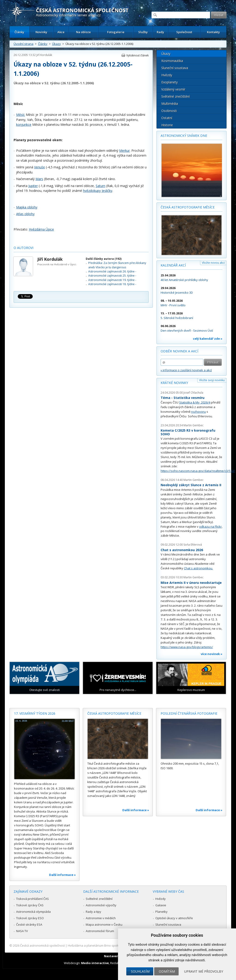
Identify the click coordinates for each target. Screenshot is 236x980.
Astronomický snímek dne (184, 136)
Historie (167, 125)
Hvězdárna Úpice (41, 229)
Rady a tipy (93, 912)
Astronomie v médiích (101, 918)
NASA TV (22, 931)
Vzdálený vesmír (173, 89)
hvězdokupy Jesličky (98, 191)
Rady (160, 32)
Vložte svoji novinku (212, 380)
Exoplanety (170, 82)
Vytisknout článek (137, 55)
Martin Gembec (193, 425)
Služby (143, 32)
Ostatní (167, 118)
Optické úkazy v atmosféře (174, 918)
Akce (61, 32)
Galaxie (161, 905)
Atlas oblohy (25, 214)
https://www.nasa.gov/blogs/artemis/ (187, 647)
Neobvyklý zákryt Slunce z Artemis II (191, 485)
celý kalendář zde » (208, 339)
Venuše (40, 167)
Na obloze (83, 32)
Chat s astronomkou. (198, 568)
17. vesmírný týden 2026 (35, 713)
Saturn (100, 186)
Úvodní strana (24, 44)
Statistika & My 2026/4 (195, 402)
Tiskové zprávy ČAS (30, 905)
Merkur (124, 151)
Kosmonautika (172, 61)
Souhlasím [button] (140, 971)
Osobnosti (169, 111)
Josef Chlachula (193, 393)
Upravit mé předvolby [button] (204, 971)
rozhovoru (198, 412)
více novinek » (212, 654)
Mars (39, 179)
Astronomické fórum (100, 931)
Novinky (41, 32)
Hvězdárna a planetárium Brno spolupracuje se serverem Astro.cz (114, 945)
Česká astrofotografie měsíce (188, 207)
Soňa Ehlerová (193, 545)
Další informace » (62, 875)
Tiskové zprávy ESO (30, 918)
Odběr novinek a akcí (179, 351)
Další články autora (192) (104, 259)
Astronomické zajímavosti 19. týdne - (112, 280)
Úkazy (56, 44)
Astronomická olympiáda (33, 912)
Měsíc (21, 115)
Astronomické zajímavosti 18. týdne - (112, 284)
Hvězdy (167, 75)
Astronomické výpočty (101, 905)
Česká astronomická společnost (42, 945)
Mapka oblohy (27, 207)
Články (19, 32)
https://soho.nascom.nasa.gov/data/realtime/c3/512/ (198, 471)
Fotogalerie (116, 32)
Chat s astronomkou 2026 (182, 550)
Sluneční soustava (175, 68)
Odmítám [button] (167, 971)
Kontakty (213, 32)
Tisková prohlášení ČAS (32, 899)
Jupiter (33, 186)
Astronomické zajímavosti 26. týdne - (112, 271)
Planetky (161, 912)
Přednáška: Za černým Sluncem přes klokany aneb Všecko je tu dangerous (117, 265)
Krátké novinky (174, 383)
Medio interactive (95, 963)
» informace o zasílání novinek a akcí (186, 370)
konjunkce (24, 124)
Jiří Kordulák (44, 55)
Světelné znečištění (176, 96)
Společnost (184, 32)
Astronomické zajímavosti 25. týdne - (112, 276)
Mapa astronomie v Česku (104, 924)
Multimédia (170, 104)
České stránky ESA (29, 924)
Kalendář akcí (173, 265)
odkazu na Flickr (210, 527)
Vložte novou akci (213, 263)
